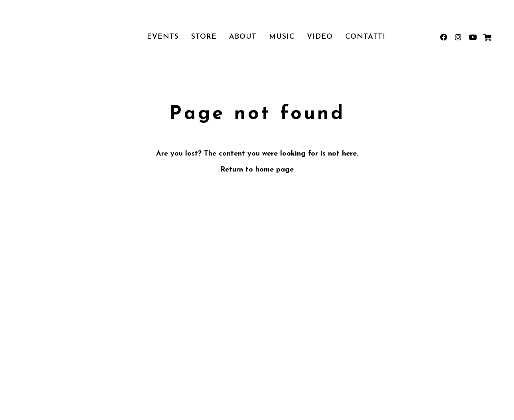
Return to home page (257, 170)
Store (204, 37)
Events (163, 37)
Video (320, 37)
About (243, 37)
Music (282, 37)
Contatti (365, 37)
